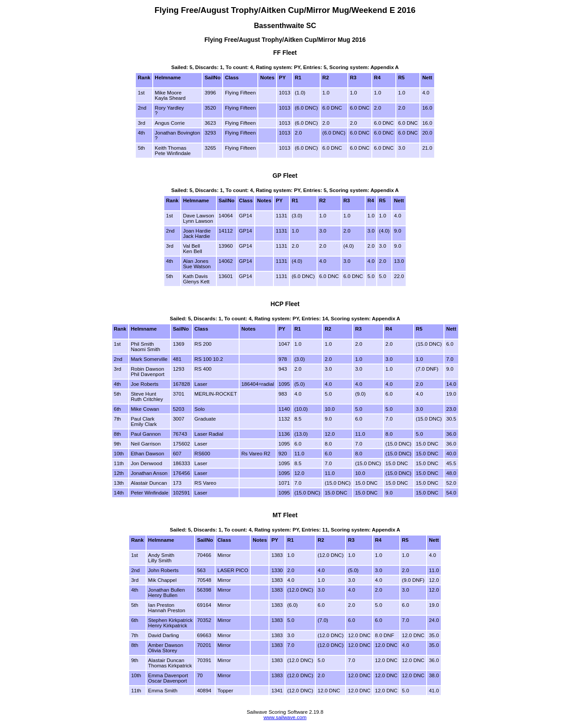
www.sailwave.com (285, 717)
